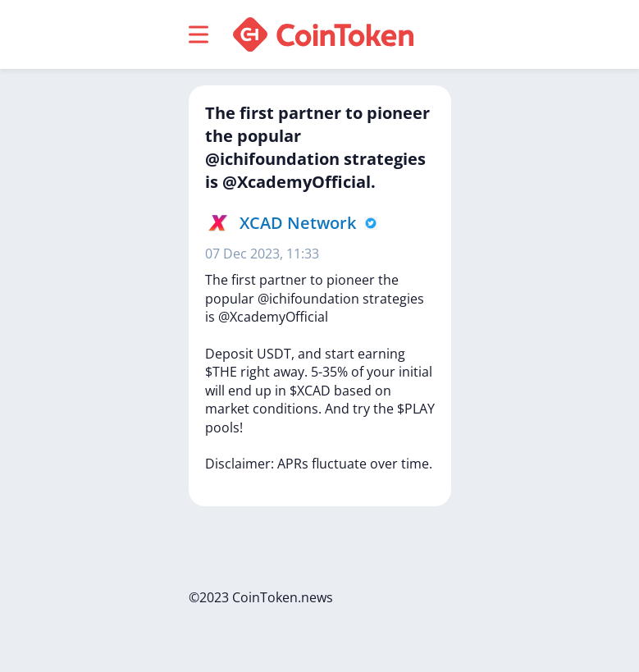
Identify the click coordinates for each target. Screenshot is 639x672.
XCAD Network (298, 223)
